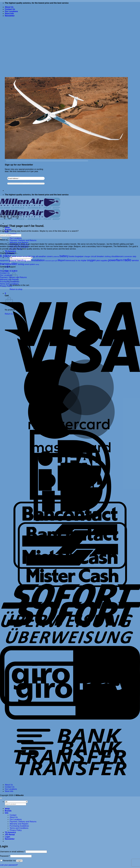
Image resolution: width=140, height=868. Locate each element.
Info (7, 813)
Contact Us (10, 9)
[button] (10, 16)
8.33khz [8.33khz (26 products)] (6, 256)
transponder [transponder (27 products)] (9, 264)
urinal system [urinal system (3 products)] (30, 264)
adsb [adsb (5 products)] (14, 256)
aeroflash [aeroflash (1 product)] (19, 257)
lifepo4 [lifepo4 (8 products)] (61, 260)
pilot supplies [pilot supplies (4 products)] (102, 260)
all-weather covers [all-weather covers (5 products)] (44, 256)
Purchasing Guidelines (19, 826)
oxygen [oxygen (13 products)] (91, 260)
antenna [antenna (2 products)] (56, 257)
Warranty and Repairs (19, 243)
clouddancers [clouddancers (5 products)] (117, 256)
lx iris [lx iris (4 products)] (78, 260)
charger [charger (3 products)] (87, 256)
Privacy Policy (6, 286)
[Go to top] (1, 798)
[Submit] (1, 238)
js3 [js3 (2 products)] (56, 261)
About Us (9, 7)
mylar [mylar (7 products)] (84, 260)
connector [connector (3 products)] (128, 256)
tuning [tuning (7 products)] (21, 264)
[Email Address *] (26, 178)
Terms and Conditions (9, 284)
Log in (19, 861)
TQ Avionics (10, 251)
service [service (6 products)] (135, 260)
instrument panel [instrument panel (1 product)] (50, 261)
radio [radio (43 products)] (127, 260)
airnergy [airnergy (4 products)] (32, 256)
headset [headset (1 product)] (29, 261)
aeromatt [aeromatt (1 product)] (25, 257)
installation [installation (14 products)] (38, 260)
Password (5, 856)
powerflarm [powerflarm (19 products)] (116, 260)
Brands (8, 230)
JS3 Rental (10, 835)
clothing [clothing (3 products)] (108, 256)
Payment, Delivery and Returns (23, 240)
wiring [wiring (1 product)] (37, 264)
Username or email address (12, 852)
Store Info (9, 14)
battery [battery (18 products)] (64, 256)
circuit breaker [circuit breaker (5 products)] (97, 256)
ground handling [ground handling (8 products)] (17, 260)
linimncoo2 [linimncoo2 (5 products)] (70, 260)
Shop (7, 809)
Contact (13, 234)
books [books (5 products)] (72, 256)
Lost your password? (9, 865)
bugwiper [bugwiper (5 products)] (79, 256)
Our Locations (11, 11)
